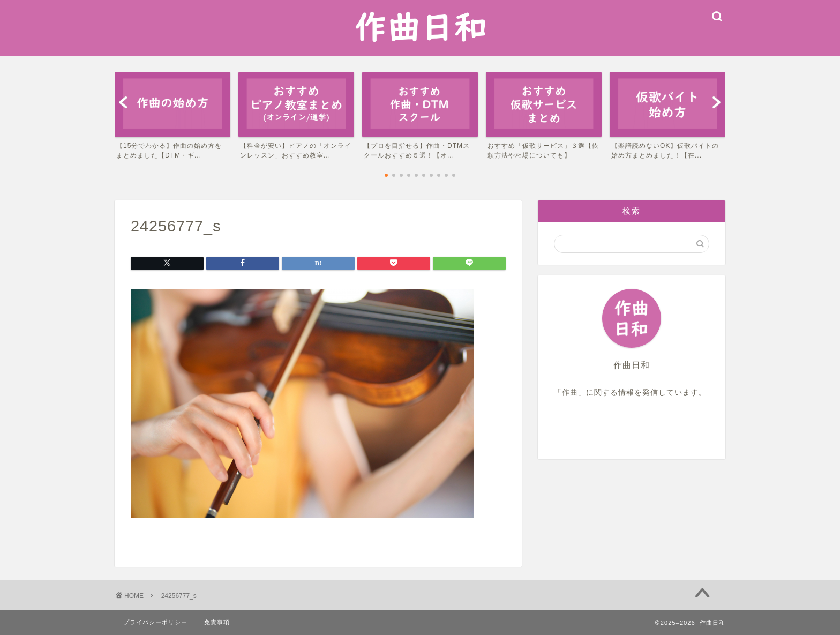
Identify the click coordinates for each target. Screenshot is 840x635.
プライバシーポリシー (155, 622)
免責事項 (217, 622)
